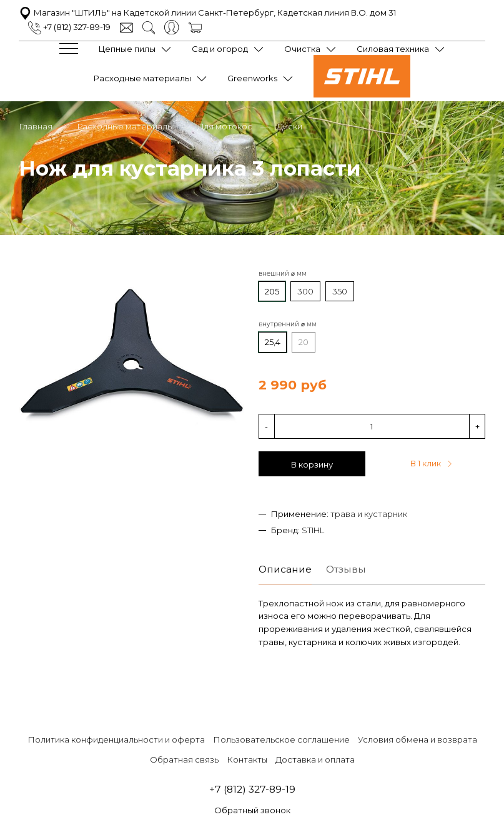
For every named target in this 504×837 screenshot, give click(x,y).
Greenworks (252, 78)
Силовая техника (393, 49)
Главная (36, 126)
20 (304, 342)
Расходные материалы (142, 78)
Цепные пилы (127, 49)
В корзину (312, 464)
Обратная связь (184, 759)
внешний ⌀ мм (283, 273)
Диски (289, 126)
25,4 (273, 342)
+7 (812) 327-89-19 (69, 27)
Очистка (302, 49)
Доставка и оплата (315, 759)
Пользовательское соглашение (281, 739)
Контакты (247, 759)
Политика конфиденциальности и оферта (116, 739)
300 (305, 291)
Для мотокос (225, 126)
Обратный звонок (252, 810)
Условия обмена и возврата (418, 739)
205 (272, 291)
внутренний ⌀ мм (288, 324)
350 (340, 291)
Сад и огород (220, 49)
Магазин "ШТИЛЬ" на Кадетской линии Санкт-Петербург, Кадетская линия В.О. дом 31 (207, 13)
